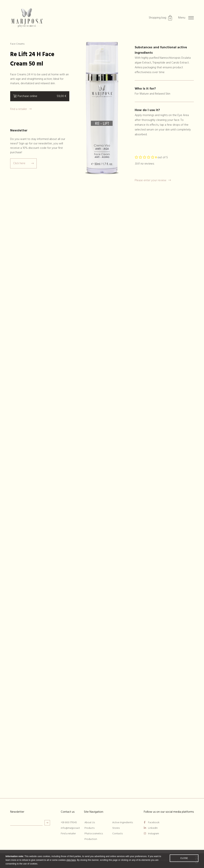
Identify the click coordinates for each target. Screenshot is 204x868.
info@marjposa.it (70, 828)
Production (91, 839)
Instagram (151, 834)
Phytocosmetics (94, 834)
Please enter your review (153, 180)
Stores (116, 828)
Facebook (152, 823)
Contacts (117, 834)
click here (71, 863)
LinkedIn (151, 828)
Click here (23, 163)
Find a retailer (21, 109)
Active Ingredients (123, 823)
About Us (90, 823)
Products (89, 828)
